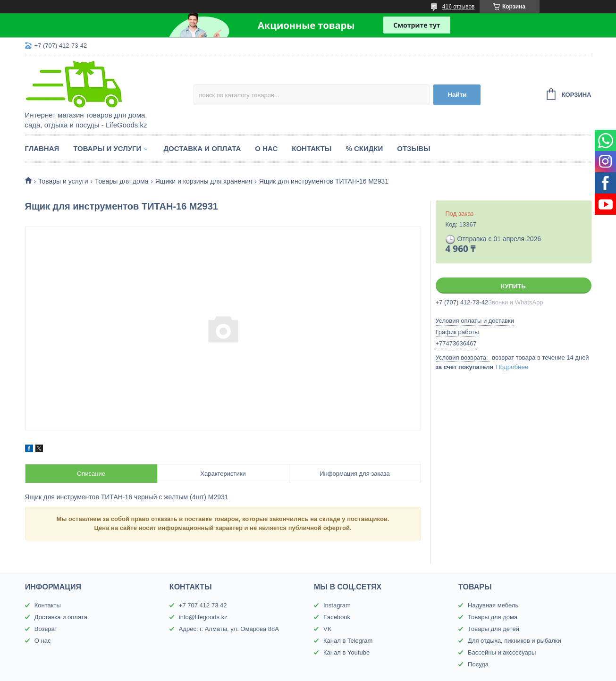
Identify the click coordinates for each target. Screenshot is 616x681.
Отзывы (413, 148)
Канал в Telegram (348, 641)
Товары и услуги (107, 148)
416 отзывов (459, 7)
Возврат (46, 629)
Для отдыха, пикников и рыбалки (515, 641)
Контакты (312, 148)
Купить (513, 286)
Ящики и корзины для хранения (204, 181)
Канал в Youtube (346, 652)
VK (327, 629)
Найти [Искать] (457, 95)
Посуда (478, 664)
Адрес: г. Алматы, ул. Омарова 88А (229, 629)
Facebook (337, 617)
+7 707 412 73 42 (203, 605)
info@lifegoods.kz (203, 617)
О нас (266, 148)
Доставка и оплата (202, 148)
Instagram (337, 605)
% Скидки (364, 148)
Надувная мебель (493, 605)
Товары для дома (122, 181)
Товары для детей (494, 629)
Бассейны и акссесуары (502, 652)
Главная (42, 148)
